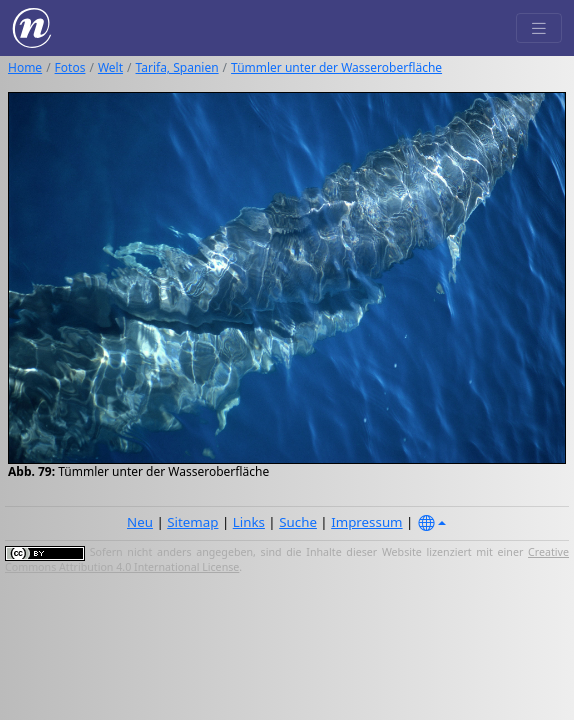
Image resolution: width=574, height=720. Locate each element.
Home (25, 67)
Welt (110, 67)
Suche (298, 522)
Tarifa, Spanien (177, 67)
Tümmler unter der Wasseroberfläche (336, 67)
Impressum (366, 522)
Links (249, 522)
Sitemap (192, 522)
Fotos (70, 67)
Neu (140, 522)
